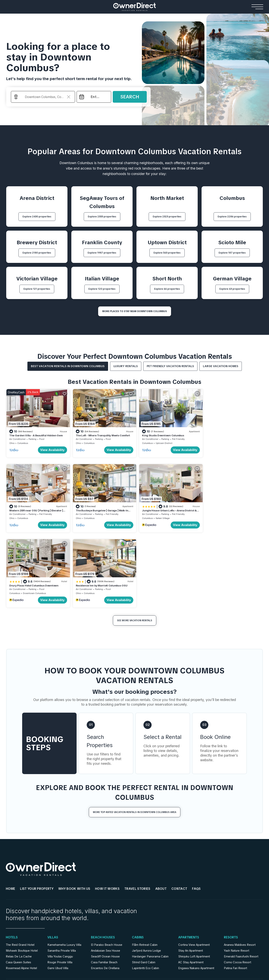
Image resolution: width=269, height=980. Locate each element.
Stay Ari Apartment (191, 874)
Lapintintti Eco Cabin (145, 891)
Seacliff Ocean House (105, 879)
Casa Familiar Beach (104, 885)
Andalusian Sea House (106, 874)
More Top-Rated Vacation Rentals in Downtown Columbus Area (135, 735)
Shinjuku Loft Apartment (194, 879)
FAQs (196, 812)
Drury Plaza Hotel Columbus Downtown (163, 508)
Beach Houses (103, 860)
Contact (179, 812)
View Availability (51, 449)
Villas (53, 860)
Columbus (23, 442)
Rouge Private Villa (60, 885)
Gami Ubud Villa (58, 891)
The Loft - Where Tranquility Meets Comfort (101, 434)
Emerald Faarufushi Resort (241, 879)
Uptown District (161, 442)
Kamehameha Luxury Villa (64, 868)
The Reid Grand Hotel (20, 868)
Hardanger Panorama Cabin (150, 879)
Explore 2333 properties (102, 217)
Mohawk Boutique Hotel (22, 874)
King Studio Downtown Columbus (160, 434)
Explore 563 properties (167, 253)
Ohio (12, 442)
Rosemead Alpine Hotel (21, 891)
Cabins (138, 860)
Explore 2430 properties (37, 217)
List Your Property (37, 812)
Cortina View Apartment (194, 868)
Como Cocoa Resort (238, 885)
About (161, 812)
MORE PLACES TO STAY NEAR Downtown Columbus (135, 311)
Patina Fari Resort (235, 891)
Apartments (189, 860)
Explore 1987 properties (102, 253)
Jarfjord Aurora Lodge (146, 874)
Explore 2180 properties (37, 253)
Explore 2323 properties (167, 217)
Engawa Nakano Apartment (196, 891)
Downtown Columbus (164, 516)
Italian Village (95, 516)
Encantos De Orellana (105, 891)
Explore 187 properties (232, 253)
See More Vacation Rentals (135, 543)
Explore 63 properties (232, 289)
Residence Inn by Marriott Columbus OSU (229, 508)
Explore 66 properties (167, 289)
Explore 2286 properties (232, 217)
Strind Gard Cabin (144, 885)
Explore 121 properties (37, 289)
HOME (10, 812)
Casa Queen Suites (18, 885)
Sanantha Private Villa (62, 874)
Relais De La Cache (19, 879)
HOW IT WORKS (107, 812)
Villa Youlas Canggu (60, 879)
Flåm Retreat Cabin (145, 868)
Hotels (12, 860)
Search (130, 97)
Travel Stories (137, 812)
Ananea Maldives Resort (240, 868)
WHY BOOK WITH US (74, 812)
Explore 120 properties (102, 289)
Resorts (231, 860)
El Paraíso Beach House (107, 868)
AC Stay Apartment (191, 885)
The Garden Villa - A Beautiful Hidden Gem (36, 434)
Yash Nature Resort (237, 874)
